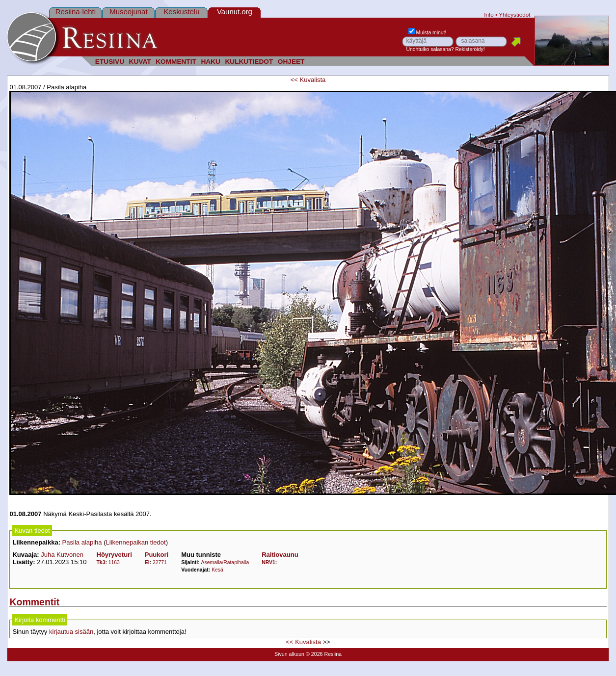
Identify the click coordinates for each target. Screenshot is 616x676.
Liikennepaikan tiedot (136, 542)
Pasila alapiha (82, 542)
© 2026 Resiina (324, 654)
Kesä (217, 570)
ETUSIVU (110, 62)
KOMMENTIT (176, 62)
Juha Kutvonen (62, 555)
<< (294, 80)
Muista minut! (428, 33)
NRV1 (268, 562)
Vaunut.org (235, 12)
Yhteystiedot (514, 14)
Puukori (157, 555)
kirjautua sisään (71, 632)
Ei (147, 562)
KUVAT (140, 62)
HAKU (210, 62)
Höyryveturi (114, 555)
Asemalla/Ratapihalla (225, 562)
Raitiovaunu (280, 555)
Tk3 (101, 562)
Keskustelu (181, 12)
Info (489, 14)
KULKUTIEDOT (249, 62)
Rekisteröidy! (470, 49)
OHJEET (291, 62)
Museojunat (128, 12)
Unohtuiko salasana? (430, 49)
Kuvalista (313, 80)
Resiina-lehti (76, 12)
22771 (160, 562)
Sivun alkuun (289, 654)
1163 (114, 562)
